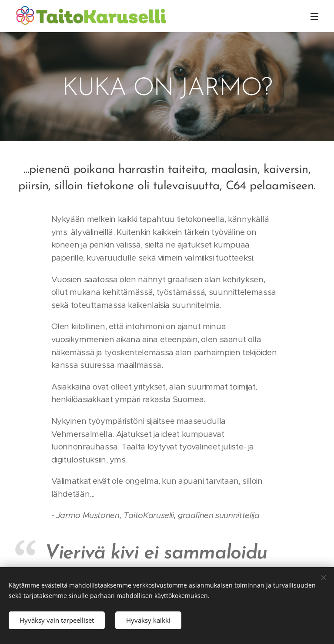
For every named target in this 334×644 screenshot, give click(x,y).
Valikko (314, 17)
